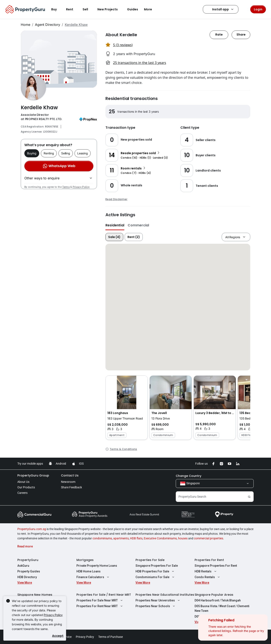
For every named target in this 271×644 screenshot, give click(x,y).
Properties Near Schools (156, 606)
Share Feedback (71, 487)
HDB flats (136, 538)
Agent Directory (48, 25)
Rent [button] (72, 9)
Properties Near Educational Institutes (165, 595)
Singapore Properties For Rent (216, 566)
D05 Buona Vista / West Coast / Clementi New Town (222, 608)
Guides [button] (133, 9)
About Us (23, 482)
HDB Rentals (206, 571)
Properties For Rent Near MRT (100, 606)
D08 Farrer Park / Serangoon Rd (217, 616)
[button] (127, 408)
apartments (121, 538)
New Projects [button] (110, 9)
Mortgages (85, 560)
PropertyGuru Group (33, 475)
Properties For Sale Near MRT (100, 600)
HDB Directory (27, 577)
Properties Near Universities (158, 600)
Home (26, 25)
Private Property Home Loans (97, 566)
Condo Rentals (208, 577)
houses (183, 538)
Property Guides (29, 571)
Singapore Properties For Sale (157, 566)
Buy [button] (57, 9)
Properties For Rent (209, 560)
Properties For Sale (150, 560)
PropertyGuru (28, 560)
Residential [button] (115, 225)
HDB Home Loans (88, 571)
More (151, 9)
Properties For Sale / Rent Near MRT (104, 595)
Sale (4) (114, 237)
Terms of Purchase (111, 637)
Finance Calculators (93, 577)
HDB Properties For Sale (155, 571)
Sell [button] (88, 9)
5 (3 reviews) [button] (123, 45)
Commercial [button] (138, 225)
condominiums (102, 538)
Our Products (26, 487)
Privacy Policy (81, 187)
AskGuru (23, 566)
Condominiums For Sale (155, 577)
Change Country (189, 476)
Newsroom (68, 482)
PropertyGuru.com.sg (32, 529)
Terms (66, 187)
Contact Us (70, 475)
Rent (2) (134, 237)
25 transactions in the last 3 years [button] (140, 63)
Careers (22, 493)
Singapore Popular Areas (214, 595)
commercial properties (209, 538)
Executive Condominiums (160, 538)
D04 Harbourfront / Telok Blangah (218, 600)
